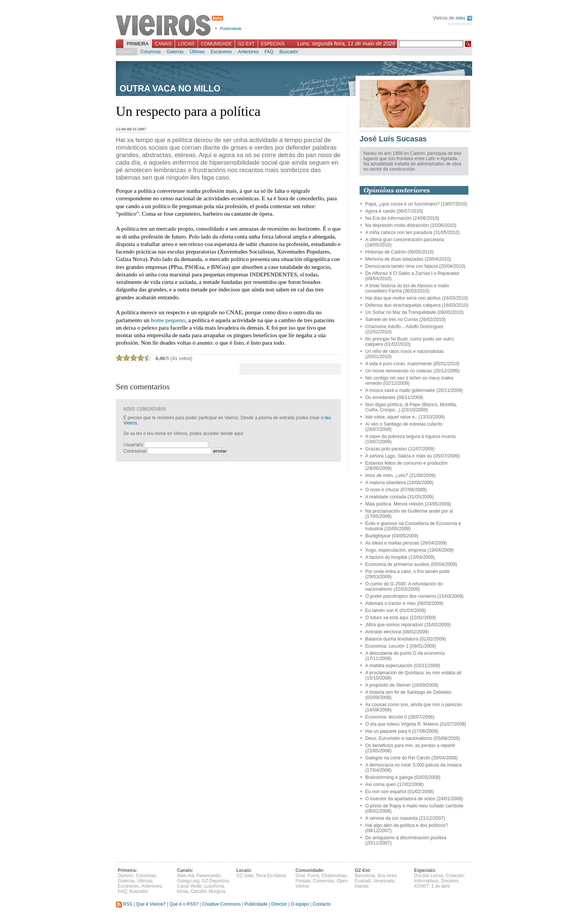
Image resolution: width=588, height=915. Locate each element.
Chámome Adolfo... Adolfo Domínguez (404, 327)
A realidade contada (386, 497)
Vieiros (171, 26)
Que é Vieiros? (151, 904)
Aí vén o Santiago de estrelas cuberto (404, 424)
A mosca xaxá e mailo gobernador (400, 390)
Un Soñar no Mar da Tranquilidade (401, 312)
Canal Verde (189, 886)
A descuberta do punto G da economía (405, 653)
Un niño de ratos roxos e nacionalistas (404, 351)
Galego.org (188, 881)
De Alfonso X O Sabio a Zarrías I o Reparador (412, 273)
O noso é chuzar (382, 490)
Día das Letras (429, 876)
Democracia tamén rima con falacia (401, 266)
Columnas (150, 52)
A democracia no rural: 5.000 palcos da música (413, 765)
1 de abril (440, 886)
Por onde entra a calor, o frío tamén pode (407, 571)
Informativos (426, 881)
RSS (124, 904)
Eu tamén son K (382, 610)
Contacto (322, 904)
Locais (186, 44)
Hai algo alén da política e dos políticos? (407, 825)
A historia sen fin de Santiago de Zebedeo (408, 692)
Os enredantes (380, 397)
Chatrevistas (334, 876)
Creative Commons (221, 904)
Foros (313, 876)
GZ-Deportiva (215, 881)
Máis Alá (185, 876)
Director (279, 904)
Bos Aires (387, 876)
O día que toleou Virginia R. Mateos (402, 724)
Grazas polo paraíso (386, 449)
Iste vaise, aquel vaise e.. (391, 417)
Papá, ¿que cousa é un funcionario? (402, 204)
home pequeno (168, 320)
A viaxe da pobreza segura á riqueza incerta (410, 436)
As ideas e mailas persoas (392, 543)
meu (464, 18)
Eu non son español (386, 792)
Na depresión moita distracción (397, 225)
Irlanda (362, 886)
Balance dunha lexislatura (392, 639)
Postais (303, 881)
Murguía (217, 891)
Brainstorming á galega (389, 777)
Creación (455, 876)
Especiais (273, 44)
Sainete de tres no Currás (392, 319)
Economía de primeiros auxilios (397, 564)
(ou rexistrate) (460, 24)
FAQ (269, 52)
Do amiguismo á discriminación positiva (406, 838)
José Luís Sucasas (393, 139)
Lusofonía (214, 886)
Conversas (323, 881)
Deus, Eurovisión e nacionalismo (399, 738)
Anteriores (248, 52)
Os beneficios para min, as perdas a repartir (410, 745)
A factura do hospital (386, 557)
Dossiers (450, 881)
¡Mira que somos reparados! (394, 625)
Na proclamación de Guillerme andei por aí (409, 511)
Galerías (175, 52)
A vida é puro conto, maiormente (399, 364)
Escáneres (221, 52)
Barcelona (365, 876)
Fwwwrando (208, 876)
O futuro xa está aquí (387, 618)
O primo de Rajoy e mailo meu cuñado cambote (414, 806)
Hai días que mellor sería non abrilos (403, 298)
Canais (163, 44)
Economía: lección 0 (386, 717)
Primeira (138, 44)
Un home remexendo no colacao (399, 371)
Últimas (197, 52)
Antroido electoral (383, 632)
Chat (300, 876)
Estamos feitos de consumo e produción (406, 463)
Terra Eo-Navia (271, 876)
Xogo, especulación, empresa (396, 550)
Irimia (182, 891)
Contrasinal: (135, 451)
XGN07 (421, 886)
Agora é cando (380, 211)
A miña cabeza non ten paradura (399, 232)
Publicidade (231, 28)
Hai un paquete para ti (388, 731)
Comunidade (216, 44)
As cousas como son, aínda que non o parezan (414, 705)
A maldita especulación (389, 666)
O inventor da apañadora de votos (400, 799)
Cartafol (198, 891)
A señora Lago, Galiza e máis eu (399, 456)
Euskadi (363, 881)
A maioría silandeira (385, 483)
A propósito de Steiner (388, 685)
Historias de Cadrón (386, 252)
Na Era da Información (388, 218)
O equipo (300, 904)
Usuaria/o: (134, 445)
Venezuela (384, 881)
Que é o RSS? (184, 904)
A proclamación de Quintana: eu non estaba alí (413, 673)
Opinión (127, 52)
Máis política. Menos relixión (394, 504)
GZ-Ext (246, 44)
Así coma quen (381, 784)
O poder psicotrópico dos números (401, 596)
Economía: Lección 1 (387, 646)
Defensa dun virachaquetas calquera (403, 305)
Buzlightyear (378, 536)
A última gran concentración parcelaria (405, 240)
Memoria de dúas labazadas (394, 259)
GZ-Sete (245, 876)
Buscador (289, 52)
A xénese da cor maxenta (391, 818)
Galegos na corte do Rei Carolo (398, 758)
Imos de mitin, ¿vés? (387, 475)
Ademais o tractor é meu (390, 603)
